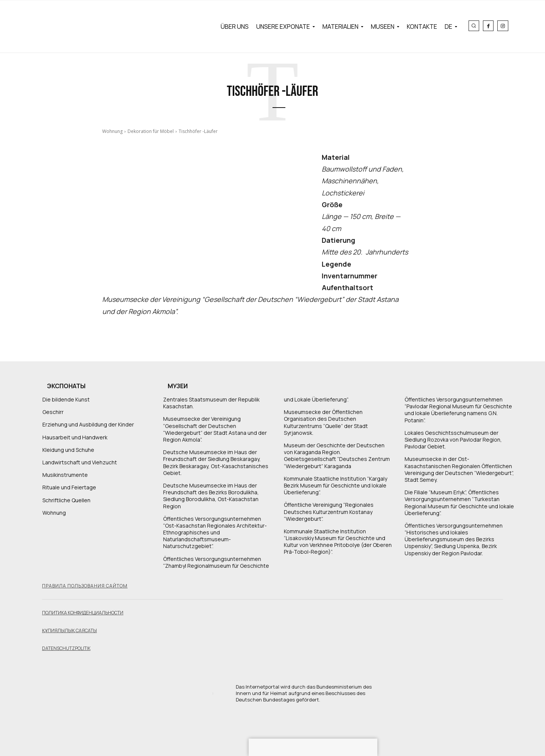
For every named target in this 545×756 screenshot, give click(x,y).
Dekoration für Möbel (151, 131)
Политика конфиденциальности (83, 613)
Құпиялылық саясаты (69, 630)
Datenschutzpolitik (66, 648)
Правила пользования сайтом (85, 586)
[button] (474, 26)
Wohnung (112, 131)
